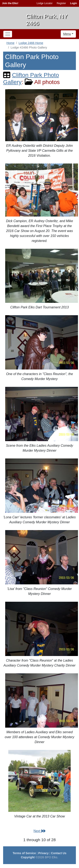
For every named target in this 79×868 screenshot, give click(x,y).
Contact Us (59, 853)
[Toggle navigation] (8, 34)
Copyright (28, 857)
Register (61, 3)
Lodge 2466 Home (31, 43)
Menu (67, 34)
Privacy (43, 853)
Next (39, 831)
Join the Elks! (10, 3)
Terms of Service (24, 853)
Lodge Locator (45, 3)
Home (10, 43)
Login (73, 3)
